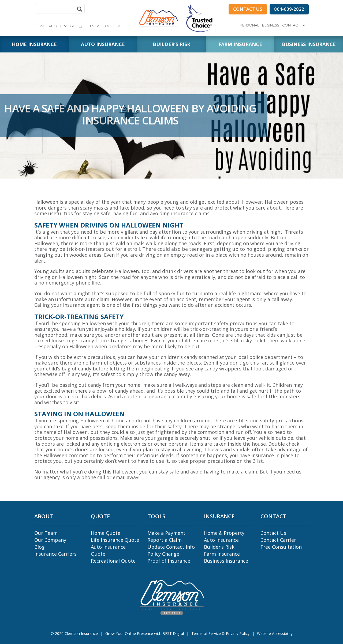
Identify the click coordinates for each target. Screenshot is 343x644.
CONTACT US (248, 9)
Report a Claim (165, 540)
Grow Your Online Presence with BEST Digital (145, 633)
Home (40, 26)
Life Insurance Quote (115, 540)
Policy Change (163, 554)
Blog (40, 547)
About (55, 26)
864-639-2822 (289, 9)
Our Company (50, 540)
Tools (109, 26)
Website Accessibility (275, 633)
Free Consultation (281, 547)
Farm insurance (222, 554)
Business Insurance (226, 561)
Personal (249, 25)
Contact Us (273, 533)
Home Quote (106, 533)
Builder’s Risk (219, 547)
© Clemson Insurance (74, 633)
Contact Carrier (278, 540)
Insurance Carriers (55, 554)
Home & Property (224, 533)
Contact (291, 25)
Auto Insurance (221, 540)
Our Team (46, 533)
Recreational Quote (113, 561)
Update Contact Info (171, 547)
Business (271, 25)
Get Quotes (82, 26)
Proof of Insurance (169, 561)
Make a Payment (166, 533)
